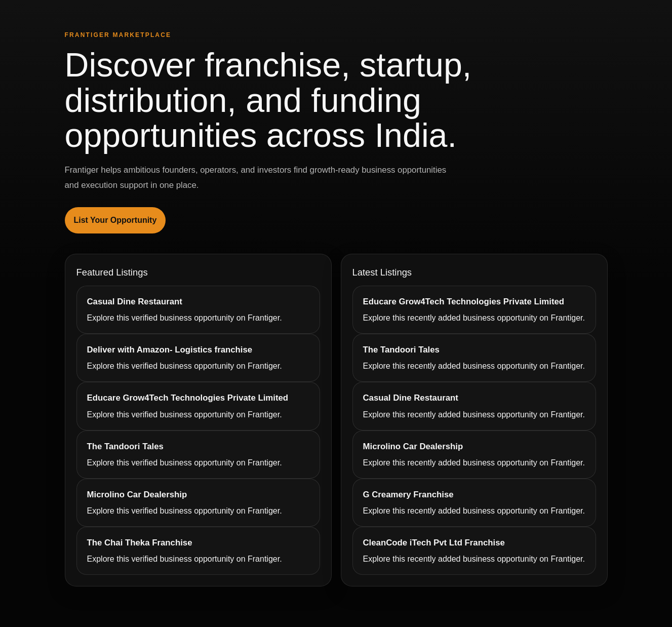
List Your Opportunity (115, 220)
